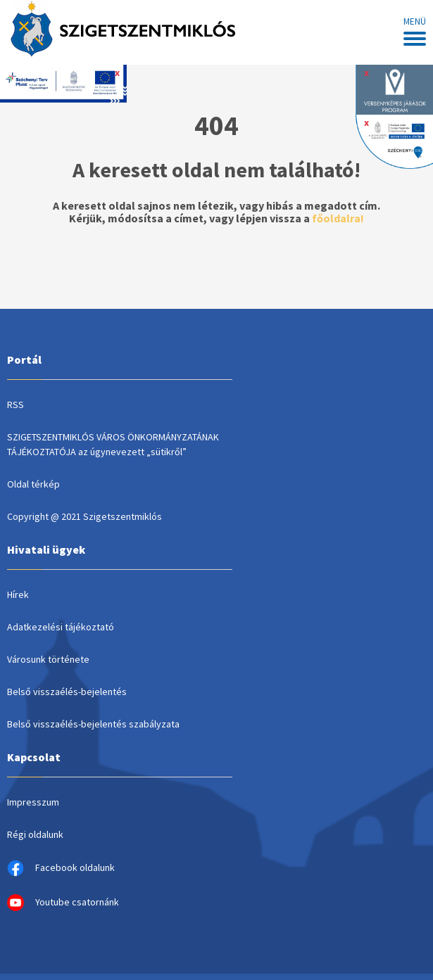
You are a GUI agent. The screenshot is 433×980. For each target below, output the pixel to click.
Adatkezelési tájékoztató (61, 627)
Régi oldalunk (35, 834)
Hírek (18, 594)
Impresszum (33, 802)
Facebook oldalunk (61, 868)
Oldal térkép (33, 484)
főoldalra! (338, 218)
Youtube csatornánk (63, 903)
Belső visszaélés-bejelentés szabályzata (93, 724)
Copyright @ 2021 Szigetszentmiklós (84, 516)
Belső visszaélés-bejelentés (67, 692)
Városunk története (48, 659)
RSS (15, 405)
